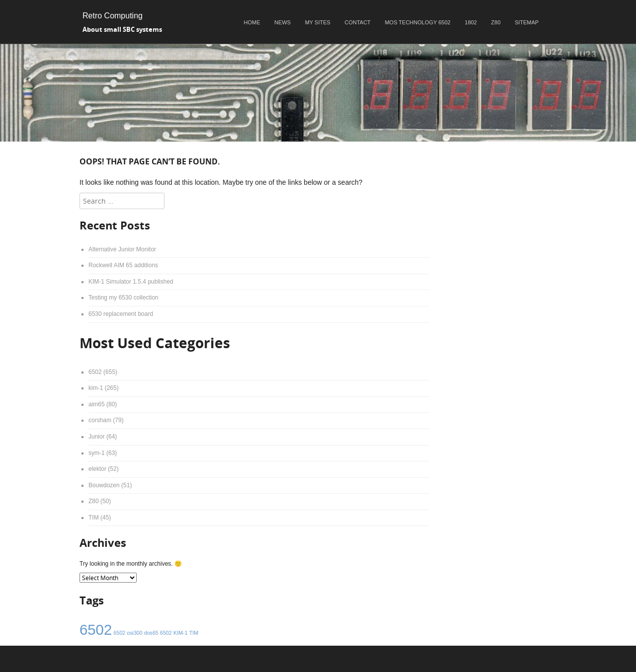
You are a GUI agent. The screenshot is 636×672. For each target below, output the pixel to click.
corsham (100, 420)
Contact (357, 22)
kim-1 (96, 388)
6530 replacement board (121, 314)
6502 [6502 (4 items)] (96, 630)
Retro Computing (113, 16)
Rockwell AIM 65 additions (123, 265)
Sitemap (527, 22)
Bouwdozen (104, 485)
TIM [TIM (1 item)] (194, 633)
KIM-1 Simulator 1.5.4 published (131, 282)
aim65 (97, 404)
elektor (97, 469)
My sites (318, 22)
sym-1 (97, 453)
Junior (97, 437)
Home (252, 22)
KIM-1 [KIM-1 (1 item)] (180, 633)
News (282, 22)
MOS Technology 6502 (417, 22)
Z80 (496, 22)
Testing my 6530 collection (123, 298)
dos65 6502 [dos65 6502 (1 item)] (158, 633)
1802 (471, 22)
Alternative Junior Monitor (122, 249)
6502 (95, 372)
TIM (94, 518)
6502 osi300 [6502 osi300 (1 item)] (128, 633)
